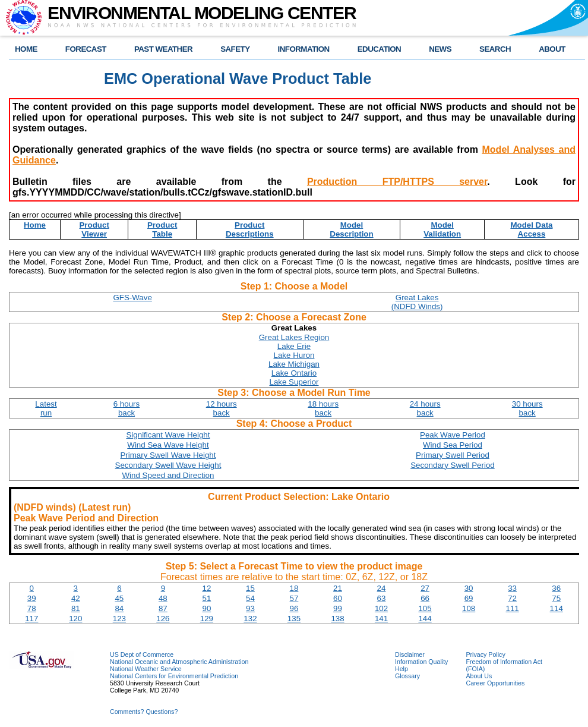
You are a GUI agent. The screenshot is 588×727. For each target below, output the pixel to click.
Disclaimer (410, 654)
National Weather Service (146, 669)
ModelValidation (442, 229)
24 (382, 588)
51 (206, 598)
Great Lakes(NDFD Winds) (417, 302)
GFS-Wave (132, 298)
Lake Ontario (294, 373)
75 (556, 598)
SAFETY (235, 49)
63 (382, 598)
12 (206, 588)
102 (381, 608)
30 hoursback (527, 408)
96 (294, 608)
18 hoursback (323, 408)
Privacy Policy (485, 654)
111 (513, 608)
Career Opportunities (495, 683)
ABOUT (552, 49)
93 (250, 608)
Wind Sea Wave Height (168, 445)
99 (338, 608)
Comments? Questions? (144, 712)
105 (425, 608)
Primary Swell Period (453, 455)
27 (425, 588)
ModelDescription (351, 229)
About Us (479, 676)
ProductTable (162, 229)
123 (119, 619)
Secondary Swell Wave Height (168, 465)
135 (294, 619)
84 (119, 608)
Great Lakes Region (294, 337)
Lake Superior (294, 382)
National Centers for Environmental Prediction (174, 676)
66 (425, 598)
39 (32, 598)
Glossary (407, 676)
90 (206, 608)
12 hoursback (222, 408)
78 (32, 608)
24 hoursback (425, 408)
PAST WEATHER (163, 49)
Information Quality (421, 662)
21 (338, 588)
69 (469, 598)
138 (337, 619)
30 (469, 588)
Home (35, 225)
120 (75, 619)
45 (119, 598)
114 (557, 608)
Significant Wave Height (168, 435)
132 (250, 619)
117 (31, 619)
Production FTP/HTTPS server (397, 182)
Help (402, 669)
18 (294, 588)
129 (207, 619)
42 (76, 598)
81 (76, 608)
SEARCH (495, 49)
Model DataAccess (531, 229)
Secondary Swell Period (453, 465)
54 (250, 598)
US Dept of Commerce (142, 654)
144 (425, 619)
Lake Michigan (294, 364)
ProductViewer (94, 229)
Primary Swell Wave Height (168, 455)
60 (338, 598)
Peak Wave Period (453, 435)
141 (381, 619)
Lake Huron (294, 355)
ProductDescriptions (250, 229)
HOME (26, 49)
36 (556, 588)
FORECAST (86, 49)
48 (163, 598)
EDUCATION (379, 49)
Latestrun (46, 408)
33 (512, 588)
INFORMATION (304, 49)
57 (294, 598)
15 (250, 588)
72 (512, 598)
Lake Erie (294, 346)
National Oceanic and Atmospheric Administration (179, 662)
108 (469, 608)
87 (163, 608)
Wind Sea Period (453, 445)
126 (163, 619)
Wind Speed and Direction (168, 475)
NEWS (440, 49)
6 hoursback (127, 408)
